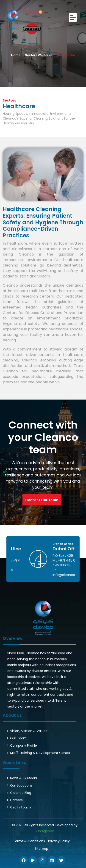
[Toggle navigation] (73, 17)
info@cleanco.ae (52, 570)
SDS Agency (44, 831)
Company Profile (24, 745)
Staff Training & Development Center (40, 753)
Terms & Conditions (29, 841)
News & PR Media (24, 778)
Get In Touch (21, 807)
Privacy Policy (59, 841)
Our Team (18, 738)
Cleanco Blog (21, 793)
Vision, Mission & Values (29, 731)
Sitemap (41, 849)
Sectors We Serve (39, 55)
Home (16, 55)
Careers (16, 800)
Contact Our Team (42, 500)
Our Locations (21, 785)
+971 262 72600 (52, 560)
